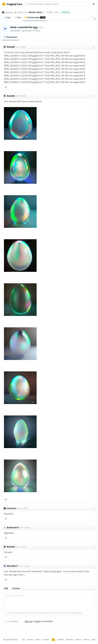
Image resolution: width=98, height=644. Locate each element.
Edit (6, 588)
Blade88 (17, 31)
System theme (10, 639)
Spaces (78, 639)
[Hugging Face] (53, 640)
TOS (23, 639)
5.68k (56, 12)
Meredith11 (13, 566)
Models (60, 639)
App (7, 17)
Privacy (30, 639)
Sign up (28, 621)
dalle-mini (22, 12)
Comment (12, 621)
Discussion (11, 37)
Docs (94, 639)
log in (38, 621)
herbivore (12, 508)
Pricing (87, 639)
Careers (46, 639)
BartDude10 (13, 527)
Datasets (70, 639)
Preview (16, 588)
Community (35, 17)
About (38, 639)
